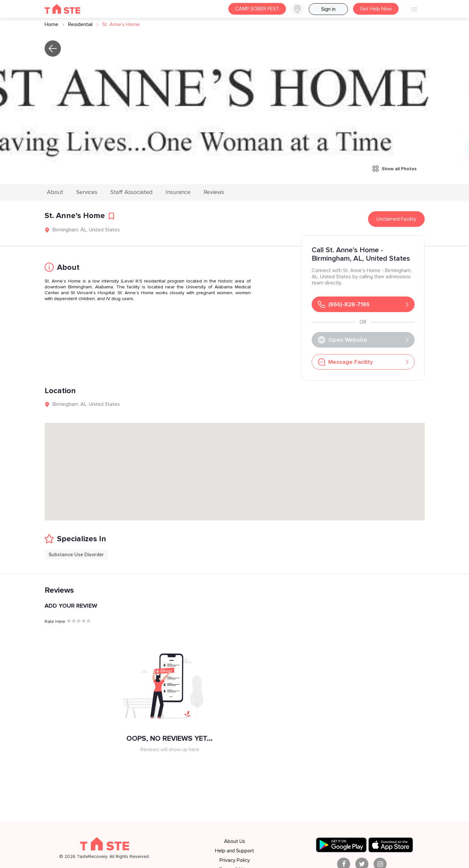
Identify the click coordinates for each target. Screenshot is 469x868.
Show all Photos (395, 169)
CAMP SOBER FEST (257, 9)
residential (80, 24)
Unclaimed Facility (396, 219)
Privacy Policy (235, 860)
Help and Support (234, 851)
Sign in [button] (328, 9)
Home (51, 24)
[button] (300, 9)
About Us (235, 841)
